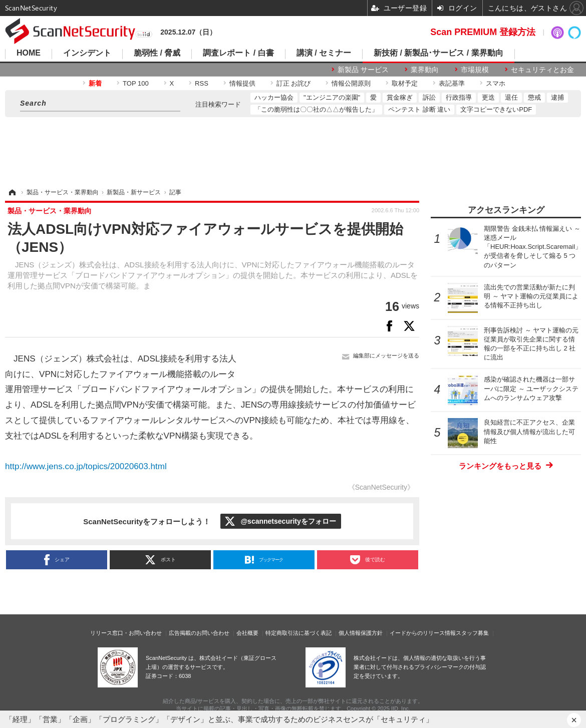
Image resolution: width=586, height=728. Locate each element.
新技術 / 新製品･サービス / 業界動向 (438, 53)
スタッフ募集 (472, 633)
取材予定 (405, 83)
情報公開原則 (351, 83)
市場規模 (475, 70)
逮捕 (557, 97)
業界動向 (425, 70)
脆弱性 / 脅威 (157, 53)
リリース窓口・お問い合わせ (126, 633)
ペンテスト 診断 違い (419, 109)
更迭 (488, 97)
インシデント (87, 53)
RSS (202, 83)
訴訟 (429, 97)
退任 (511, 97)
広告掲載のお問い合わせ (199, 633)
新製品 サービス (363, 70)
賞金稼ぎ (400, 97)
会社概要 (247, 633)
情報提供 (242, 83)
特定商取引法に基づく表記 (299, 633)
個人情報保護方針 (361, 633)
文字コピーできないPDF (496, 109)
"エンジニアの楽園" (332, 97)
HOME (29, 53)
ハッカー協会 (274, 97)
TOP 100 (136, 83)
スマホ (496, 83)
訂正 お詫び (294, 83)
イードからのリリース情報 (423, 633)
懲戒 (534, 97)
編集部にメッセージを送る (386, 355)
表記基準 (452, 83)
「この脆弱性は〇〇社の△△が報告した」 (316, 109)
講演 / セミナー (324, 53)
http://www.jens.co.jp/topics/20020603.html (86, 466)
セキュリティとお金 (542, 70)
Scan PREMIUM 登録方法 (483, 32)
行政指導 (459, 97)
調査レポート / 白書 (238, 53)
